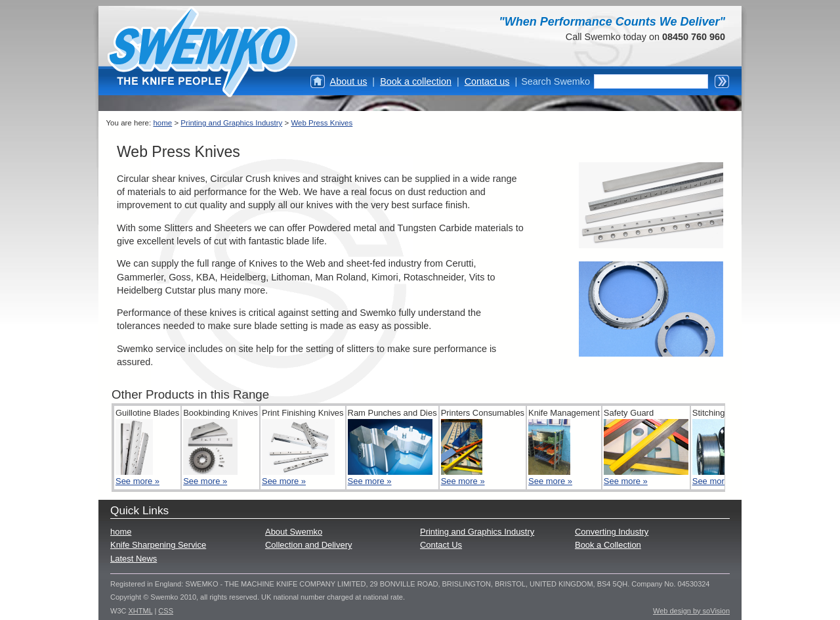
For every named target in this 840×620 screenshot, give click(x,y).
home (162, 123)
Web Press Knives (322, 123)
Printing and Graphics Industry (231, 123)
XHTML (141, 611)
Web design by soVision (691, 611)
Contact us (487, 81)
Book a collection (416, 81)
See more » (137, 481)
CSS (166, 611)
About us (349, 81)
